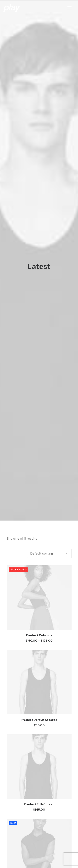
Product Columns (39, 593)
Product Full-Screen (39, 762)
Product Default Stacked (39, 677)
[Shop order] (49, 511)
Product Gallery (39, 846)
